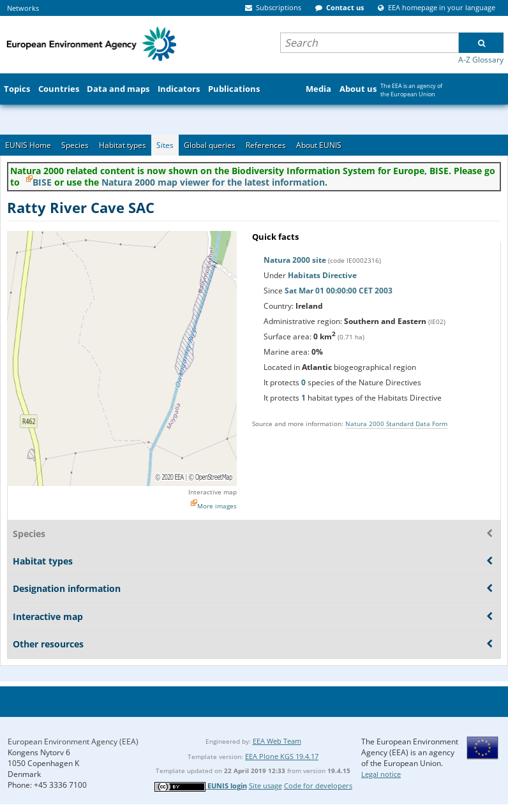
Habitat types (123, 145)
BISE (42, 182)
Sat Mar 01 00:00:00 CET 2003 (339, 291)
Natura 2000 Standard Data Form (396, 424)
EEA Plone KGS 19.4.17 (282, 756)
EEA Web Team (277, 741)
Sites (165, 145)
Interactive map (213, 492)
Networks (23, 8)
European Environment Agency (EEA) (73, 742)
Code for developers (318, 786)
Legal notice (381, 774)
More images (217, 506)
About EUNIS (319, 145)
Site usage (265, 786)
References (266, 145)
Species (75, 145)
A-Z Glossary (481, 60)
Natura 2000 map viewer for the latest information (213, 182)
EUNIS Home (28, 145)
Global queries (210, 145)
